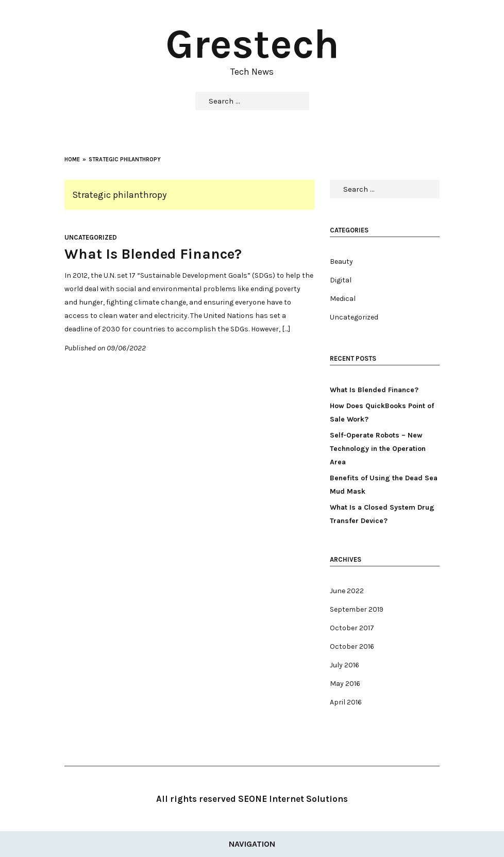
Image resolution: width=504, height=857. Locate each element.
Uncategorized (91, 237)
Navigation (252, 844)
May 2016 (345, 684)
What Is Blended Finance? (153, 254)
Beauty (341, 262)
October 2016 (352, 646)
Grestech (252, 44)
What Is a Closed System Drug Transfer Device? (382, 514)
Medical (343, 299)
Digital (341, 280)
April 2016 (346, 702)
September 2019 (357, 609)
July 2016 (345, 665)
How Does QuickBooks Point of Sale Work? (382, 413)
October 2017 (352, 628)
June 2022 (347, 591)
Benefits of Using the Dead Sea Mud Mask (384, 485)
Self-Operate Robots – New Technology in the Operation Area (378, 449)
